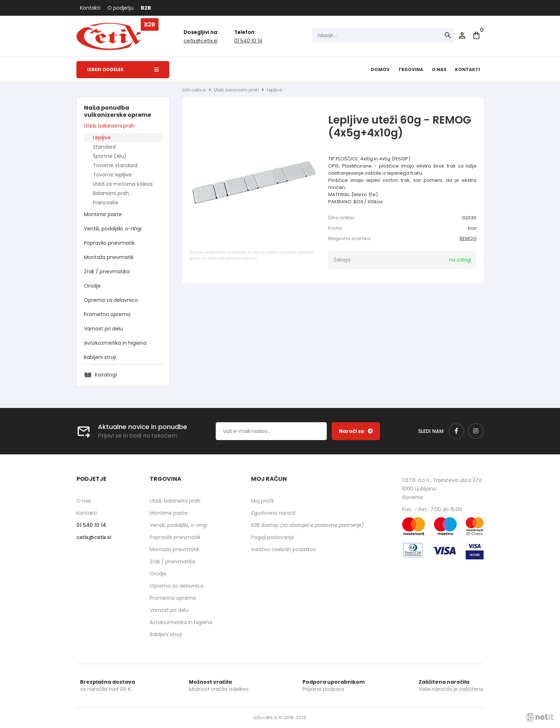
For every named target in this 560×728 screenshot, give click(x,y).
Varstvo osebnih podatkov (284, 549)
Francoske (106, 203)
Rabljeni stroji (100, 357)
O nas (439, 69)
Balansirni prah (111, 193)
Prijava (462, 35)
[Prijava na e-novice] (356, 431)
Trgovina (411, 69)
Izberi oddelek (123, 69)
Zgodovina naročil (273, 513)
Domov (380, 69)
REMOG (468, 238)
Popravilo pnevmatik (109, 243)
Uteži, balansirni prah (109, 126)
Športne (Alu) (110, 156)
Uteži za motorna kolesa (123, 184)
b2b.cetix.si (194, 90)
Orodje (92, 286)
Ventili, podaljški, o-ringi (113, 229)
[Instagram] (476, 431)
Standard (104, 147)
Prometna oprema (107, 314)
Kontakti (90, 8)
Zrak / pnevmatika (107, 271)
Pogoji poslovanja (272, 537)
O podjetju (121, 8)
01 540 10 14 (248, 41)
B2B (146, 8)
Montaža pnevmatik (109, 257)
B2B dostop (307, 525)
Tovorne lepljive (112, 175)
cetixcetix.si (201, 41)
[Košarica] (476, 35)
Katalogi (106, 375)
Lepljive (102, 138)
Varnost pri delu (103, 329)
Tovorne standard (115, 165)
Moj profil (262, 501)
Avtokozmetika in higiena (115, 343)
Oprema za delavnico (111, 300)
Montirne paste (103, 214)
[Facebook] (456, 431)
